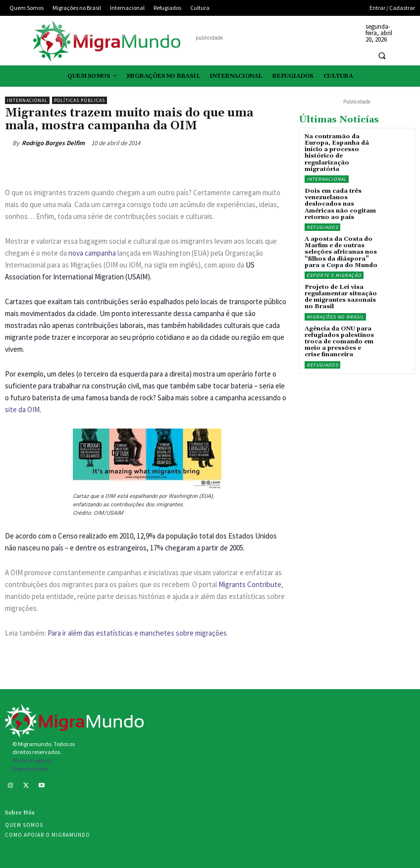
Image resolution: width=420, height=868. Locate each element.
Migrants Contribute (250, 584)
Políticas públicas (79, 100)
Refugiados (322, 227)
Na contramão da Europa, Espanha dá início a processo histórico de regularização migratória (337, 153)
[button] (382, 55)
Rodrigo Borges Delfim (53, 143)
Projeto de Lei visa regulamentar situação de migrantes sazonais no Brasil (341, 297)
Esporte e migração (334, 275)
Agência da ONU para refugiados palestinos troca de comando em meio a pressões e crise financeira (339, 342)
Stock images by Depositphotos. (33, 764)
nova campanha (92, 253)
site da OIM (22, 409)
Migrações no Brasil (335, 317)
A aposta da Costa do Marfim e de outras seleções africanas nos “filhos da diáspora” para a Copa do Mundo (341, 252)
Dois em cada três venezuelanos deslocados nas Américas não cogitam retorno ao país (340, 204)
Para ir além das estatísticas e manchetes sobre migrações (137, 633)
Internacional (27, 100)
